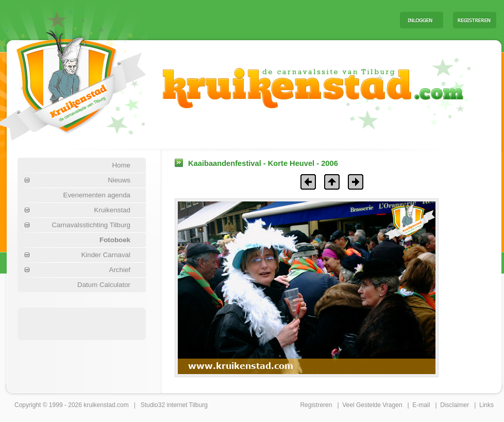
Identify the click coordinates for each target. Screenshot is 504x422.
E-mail (421, 405)
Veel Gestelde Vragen (372, 405)
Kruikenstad (112, 210)
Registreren (316, 405)
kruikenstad (99, 405)
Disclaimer (455, 405)
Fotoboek (115, 240)
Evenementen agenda (97, 195)
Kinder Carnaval (106, 255)
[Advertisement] (82, 323)
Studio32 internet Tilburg (174, 405)
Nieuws (119, 180)
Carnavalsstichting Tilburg (91, 225)
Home (121, 165)
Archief (120, 270)
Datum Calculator (104, 285)
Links (486, 405)
